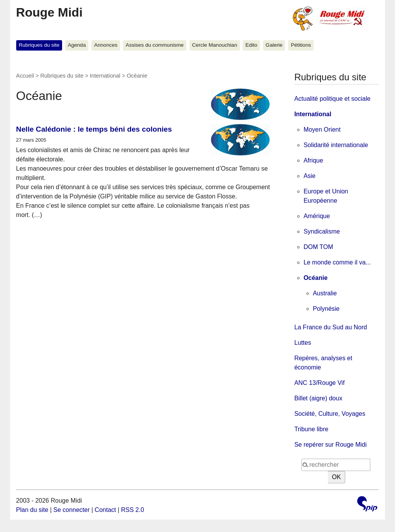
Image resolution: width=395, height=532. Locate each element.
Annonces (106, 45)
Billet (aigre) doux (318, 398)
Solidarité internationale (336, 145)
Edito (251, 45)
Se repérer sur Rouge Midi (331, 445)
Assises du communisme (155, 45)
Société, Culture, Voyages (330, 414)
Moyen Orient (322, 130)
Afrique (313, 160)
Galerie (274, 45)
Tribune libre (311, 429)
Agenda (77, 45)
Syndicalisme (322, 231)
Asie (310, 176)
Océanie (316, 278)
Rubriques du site (39, 45)
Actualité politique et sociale (332, 99)
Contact (106, 510)
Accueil (25, 76)
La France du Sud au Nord (331, 327)
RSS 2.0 (133, 510)
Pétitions (301, 45)
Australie (325, 293)
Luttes (303, 343)
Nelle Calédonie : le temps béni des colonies (94, 129)
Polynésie (326, 309)
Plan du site (32, 510)
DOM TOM (318, 247)
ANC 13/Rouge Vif (319, 383)
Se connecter (71, 510)
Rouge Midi (49, 12)
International (105, 76)
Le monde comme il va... (337, 262)
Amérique (317, 216)
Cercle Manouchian (215, 45)
